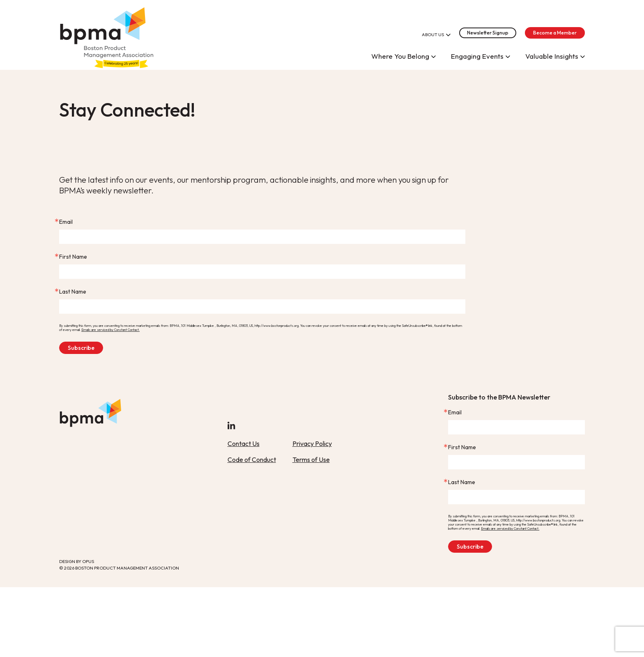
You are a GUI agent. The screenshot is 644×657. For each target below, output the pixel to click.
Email (66, 222)
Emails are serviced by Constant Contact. (110, 330)
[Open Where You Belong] (434, 56)
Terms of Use (311, 459)
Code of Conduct (252, 459)
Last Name (73, 292)
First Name (73, 257)
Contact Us (244, 443)
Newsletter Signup (488, 33)
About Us (433, 34)
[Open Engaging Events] (508, 56)
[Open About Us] (448, 34)
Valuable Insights (552, 56)
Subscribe (81, 348)
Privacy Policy (312, 443)
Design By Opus (77, 561)
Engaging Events (477, 56)
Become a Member (555, 33)
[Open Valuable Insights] (583, 56)
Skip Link (59, 66)
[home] (107, 35)
